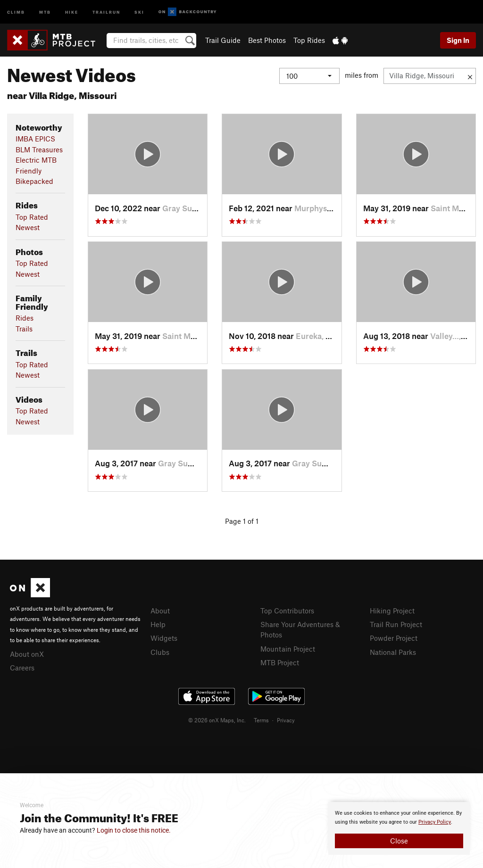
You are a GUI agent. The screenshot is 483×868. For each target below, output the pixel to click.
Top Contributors (287, 611)
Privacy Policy (435, 822)
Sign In (458, 40)
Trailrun (106, 12)
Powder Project (394, 638)
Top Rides (309, 40)
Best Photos (267, 40)
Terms (261, 720)
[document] (399, 828)
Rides (25, 318)
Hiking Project (392, 611)
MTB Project (280, 662)
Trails (24, 329)
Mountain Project (288, 649)
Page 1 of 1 (242, 521)
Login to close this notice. (134, 830)
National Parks (393, 652)
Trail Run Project (396, 624)
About (160, 611)
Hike (72, 12)
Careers (22, 668)
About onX (27, 654)
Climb (16, 12)
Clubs (160, 652)
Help (158, 624)
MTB (45, 12)
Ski (139, 12)
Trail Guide (223, 40)
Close (399, 841)
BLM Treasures (39, 149)
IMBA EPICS (35, 139)
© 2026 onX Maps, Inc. (217, 720)
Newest (28, 227)
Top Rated (32, 217)
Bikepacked (34, 181)
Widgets (164, 638)
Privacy (286, 720)
